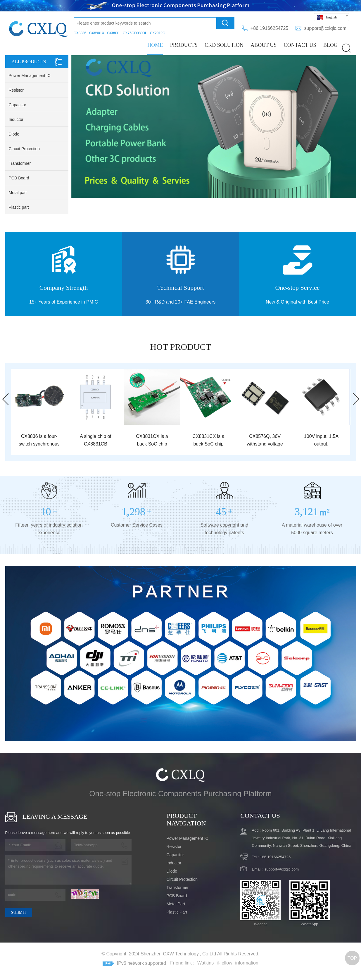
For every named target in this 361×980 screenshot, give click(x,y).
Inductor (16, 119)
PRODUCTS (184, 45)
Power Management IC (30, 76)
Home (155, 45)
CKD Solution (224, 45)
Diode (14, 134)
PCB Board (19, 178)
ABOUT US (264, 45)
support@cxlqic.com (325, 28)
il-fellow (224, 963)
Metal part (18, 193)
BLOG (330, 45)
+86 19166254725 (269, 28)
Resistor (16, 90)
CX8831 (114, 33)
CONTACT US (300, 45)
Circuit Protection (24, 149)
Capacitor (18, 105)
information (247, 963)
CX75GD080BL (135, 33)
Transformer (20, 163)
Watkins (205, 963)
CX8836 (80, 33)
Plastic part (19, 207)
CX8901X (97, 33)
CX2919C (158, 33)
